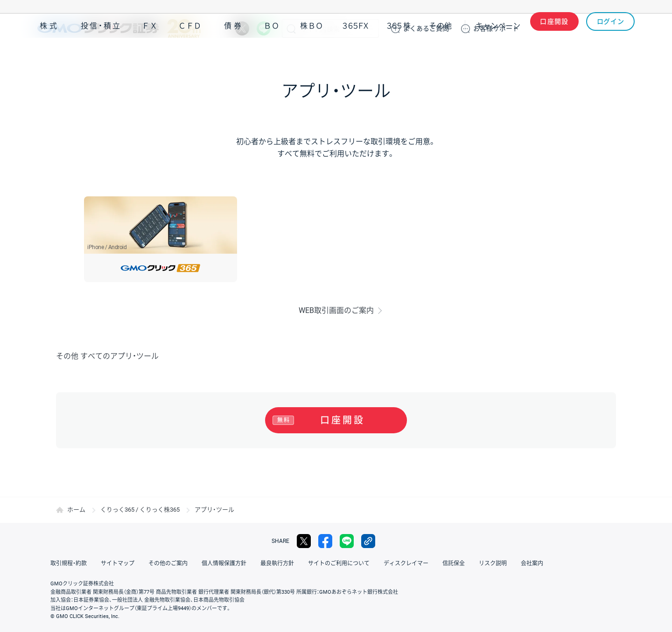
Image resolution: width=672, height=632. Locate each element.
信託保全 (454, 563)
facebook (325, 541)
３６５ (399, 55)
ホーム (76, 510)
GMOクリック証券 (119, 28)
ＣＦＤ (190, 55)
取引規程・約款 (69, 563)
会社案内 (532, 563)
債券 (234, 55)
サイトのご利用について (339, 563)
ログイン (611, 28)
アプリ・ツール (564, 55)
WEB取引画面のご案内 (336, 310)
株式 (49, 55)
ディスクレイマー (406, 563)
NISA (623, 55)
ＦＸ (150, 55)
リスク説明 (493, 563)
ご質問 (426, 28)
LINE (264, 28)
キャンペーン (498, 55)
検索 (291, 28)
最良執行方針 (277, 563)
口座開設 (554, 28)
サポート (496, 28)
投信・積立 (101, 55)
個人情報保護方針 (224, 563)
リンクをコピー (368, 541)
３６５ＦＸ (355, 55)
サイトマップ (118, 563)
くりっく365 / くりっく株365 (140, 510)
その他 (441, 55)
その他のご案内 (168, 563)
